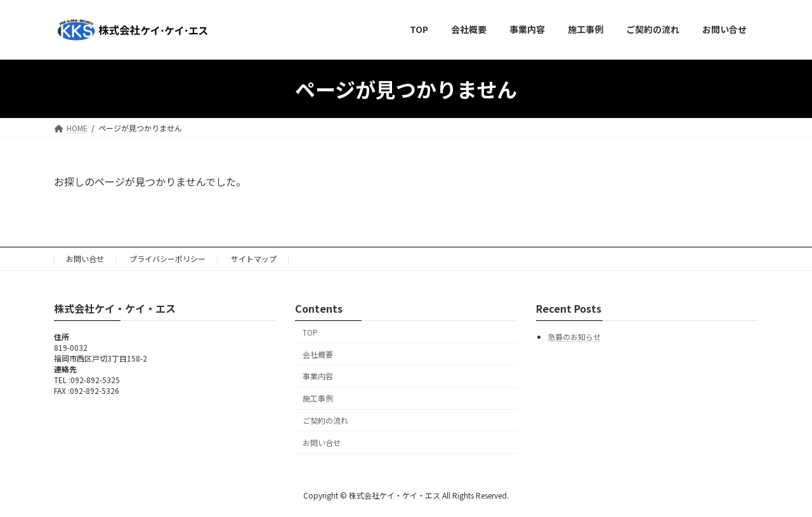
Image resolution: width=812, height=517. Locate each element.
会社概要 (318, 354)
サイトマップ (254, 258)
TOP (310, 331)
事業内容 (318, 376)
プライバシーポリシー (167, 258)
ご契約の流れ (325, 420)
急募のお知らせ (574, 337)
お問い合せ (85, 258)
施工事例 (318, 398)
